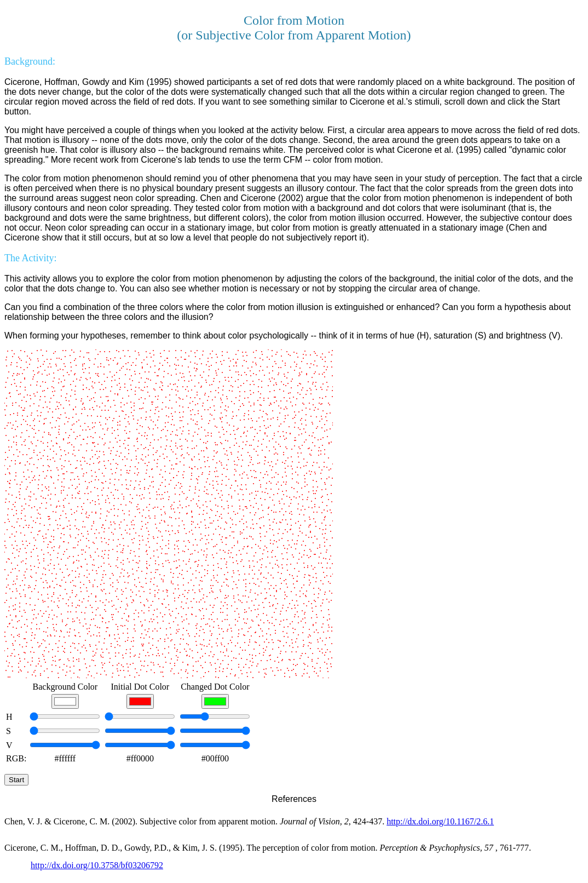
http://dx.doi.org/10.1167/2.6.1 (440, 821)
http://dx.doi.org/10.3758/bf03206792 (97, 865)
